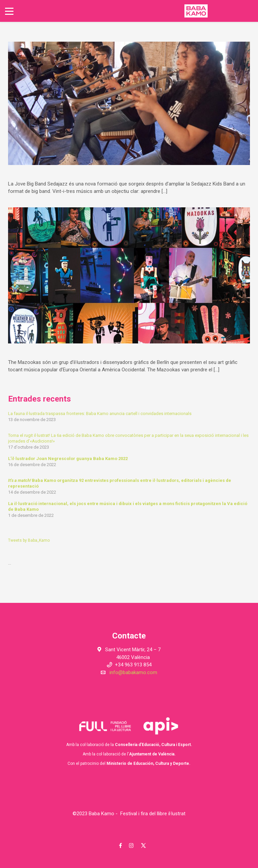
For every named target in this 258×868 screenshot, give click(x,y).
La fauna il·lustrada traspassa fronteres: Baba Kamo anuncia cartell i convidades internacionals (100, 414)
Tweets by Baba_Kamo (29, 540)
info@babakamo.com (133, 672)
